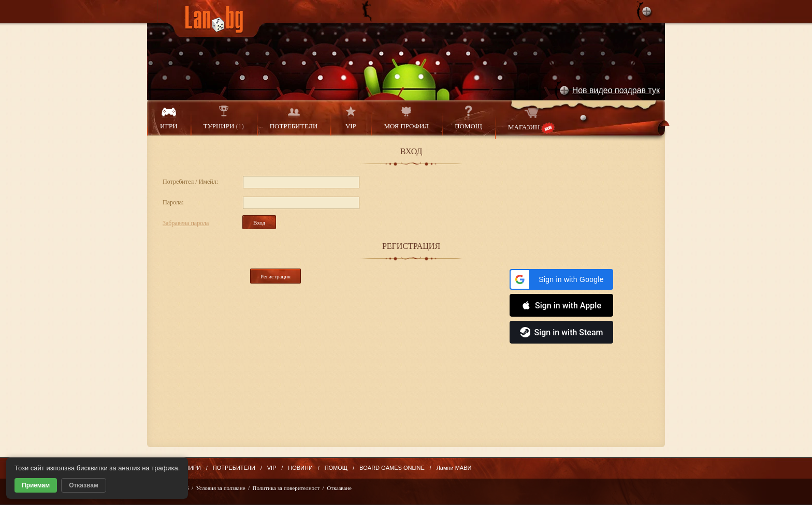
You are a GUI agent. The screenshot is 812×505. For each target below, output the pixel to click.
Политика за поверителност (286, 488)
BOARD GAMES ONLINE (392, 468)
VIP (351, 118)
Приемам (36, 485)
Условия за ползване (221, 488)
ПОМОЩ (468, 118)
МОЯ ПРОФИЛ (406, 118)
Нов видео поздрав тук (616, 90)
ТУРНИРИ (224, 118)
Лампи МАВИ (454, 468)
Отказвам (84, 485)
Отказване (339, 488)
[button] (561, 279)
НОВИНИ (300, 468)
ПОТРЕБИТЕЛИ (294, 118)
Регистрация (275, 276)
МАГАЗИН (532, 120)
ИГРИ (169, 118)
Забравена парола (186, 223)
